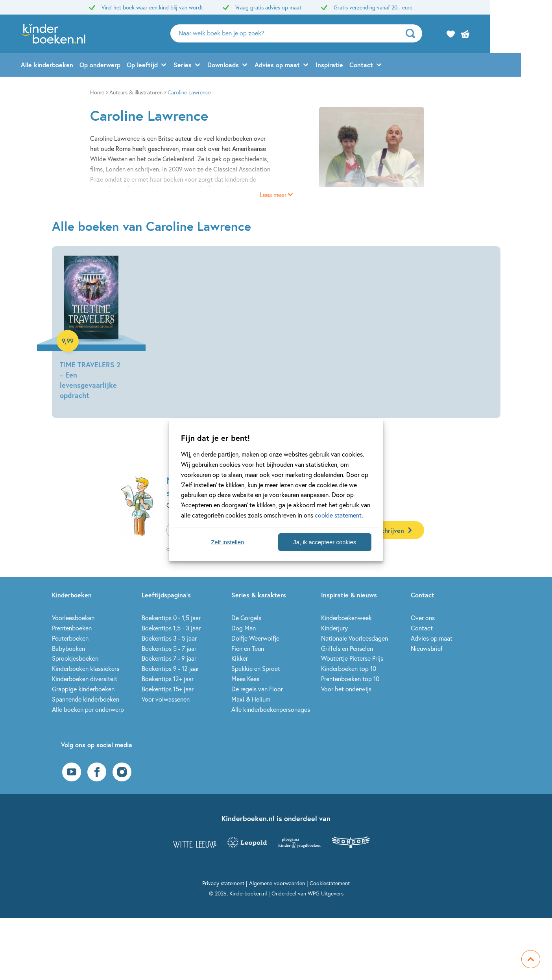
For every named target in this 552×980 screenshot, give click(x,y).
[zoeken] (444, 34)
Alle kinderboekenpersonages (271, 709)
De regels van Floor (257, 689)
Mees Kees (245, 679)
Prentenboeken (72, 628)
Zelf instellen (227, 542)
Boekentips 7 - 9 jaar (169, 658)
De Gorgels (246, 618)
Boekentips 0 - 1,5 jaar (171, 618)
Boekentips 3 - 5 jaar (169, 638)
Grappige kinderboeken (83, 689)
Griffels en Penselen (347, 648)
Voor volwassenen (166, 699)
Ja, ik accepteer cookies (325, 542)
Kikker (240, 658)
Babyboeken (68, 648)
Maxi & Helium (251, 699)
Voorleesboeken (73, 618)
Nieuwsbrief (427, 648)
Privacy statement (223, 883)
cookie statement (338, 515)
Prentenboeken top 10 (350, 679)
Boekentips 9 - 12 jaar (170, 668)
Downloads (254, 65)
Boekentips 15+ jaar (168, 689)
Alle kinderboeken (78, 65)
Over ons (423, 618)
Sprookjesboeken (75, 658)
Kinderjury (334, 628)
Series (214, 65)
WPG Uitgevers (326, 893)
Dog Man (244, 628)
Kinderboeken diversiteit (85, 679)
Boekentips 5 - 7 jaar (169, 648)
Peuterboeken (70, 638)
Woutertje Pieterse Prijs (352, 658)
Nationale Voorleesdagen (354, 638)
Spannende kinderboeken (86, 699)
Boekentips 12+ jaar (168, 679)
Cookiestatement (330, 883)
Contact (392, 65)
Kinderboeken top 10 (349, 668)
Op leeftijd (173, 65)
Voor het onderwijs (346, 689)
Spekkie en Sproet (256, 668)
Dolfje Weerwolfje (255, 638)
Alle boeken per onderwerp (88, 709)
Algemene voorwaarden (277, 883)
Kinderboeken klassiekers (86, 668)
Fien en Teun (248, 648)
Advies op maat (308, 65)
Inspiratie (360, 65)
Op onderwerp (131, 65)
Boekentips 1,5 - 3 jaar (171, 628)
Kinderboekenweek (346, 618)
